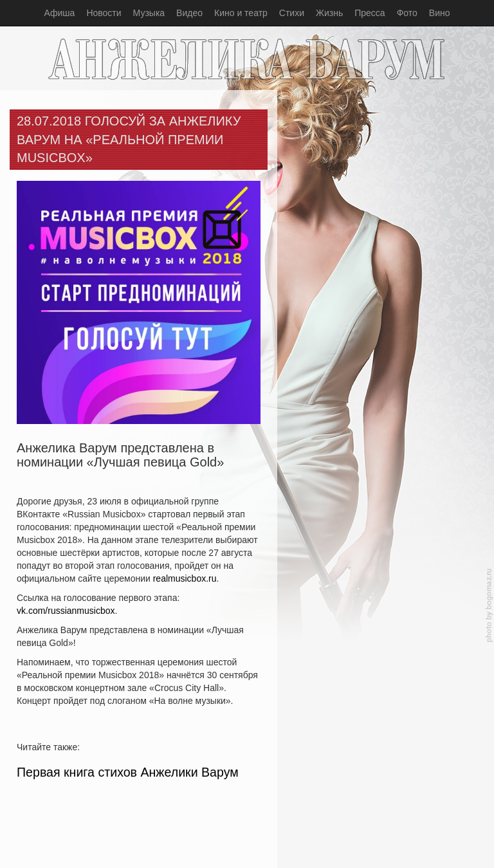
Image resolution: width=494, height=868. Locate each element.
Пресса (370, 13)
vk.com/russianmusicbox (66, 611)
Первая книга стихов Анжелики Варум (128, 772)
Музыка (149, 13)
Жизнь (329, 13)
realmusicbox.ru (185, 578)
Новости (104, 13)
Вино (440, 13)
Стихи (292, 13)
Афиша (60, 13)
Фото (407, 13)
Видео (189, 13)
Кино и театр (241, 13)
